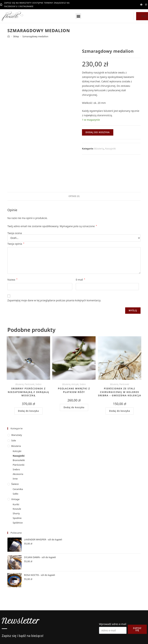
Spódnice (18, 523)
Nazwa (12, 280)
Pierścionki (29, 384)
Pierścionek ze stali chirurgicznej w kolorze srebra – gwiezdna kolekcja (120, 392)
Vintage (15, 499)
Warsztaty (17, 435)
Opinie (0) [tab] (74, 196)
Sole (14, 440)
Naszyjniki (110, 149)
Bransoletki (19, 460)
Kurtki (16, 504)
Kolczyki (75, 384)
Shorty (16, 513)
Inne (15, 479)
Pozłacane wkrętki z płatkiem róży (74, 390)
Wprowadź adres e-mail (113, 624)
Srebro (38, 384)
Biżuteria (99, 149)
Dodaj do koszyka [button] (29, 411)
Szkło (15, 494)
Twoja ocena (15, 233)
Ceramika (18, 489)
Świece (15, 484)
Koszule (17, 509)
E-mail (80, 280)
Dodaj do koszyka (98, 132)
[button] (78, 16)
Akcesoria (18, 474)
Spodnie (17, 518)
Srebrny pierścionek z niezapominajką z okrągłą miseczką (28, 392)
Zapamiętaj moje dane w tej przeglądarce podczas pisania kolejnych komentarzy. (54, 300)
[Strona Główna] (9, 36)
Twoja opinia (16, 244)
